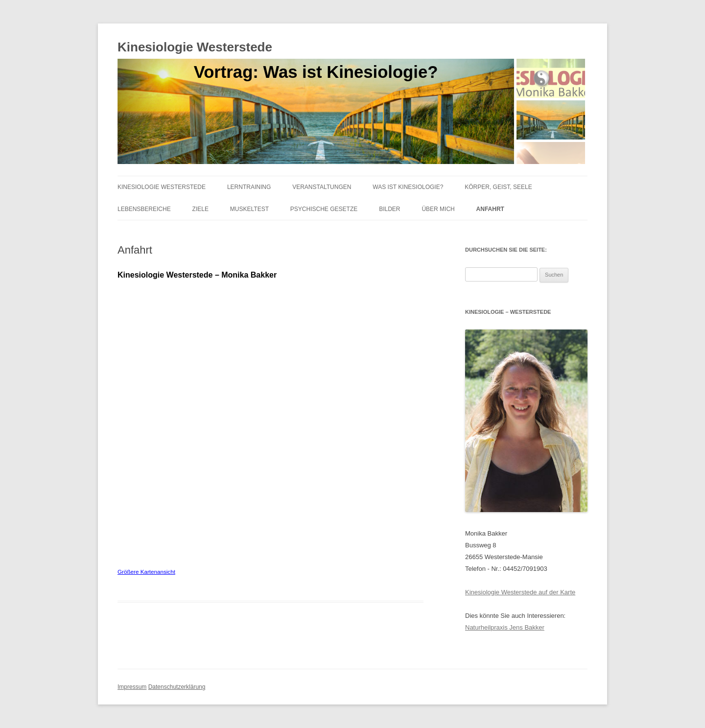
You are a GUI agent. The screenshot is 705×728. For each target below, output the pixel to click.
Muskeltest (249, 209)
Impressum (132, 687)
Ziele (200, 209)
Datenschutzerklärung (177, 687)
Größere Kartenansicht (146, 572)
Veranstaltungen (322, 187)
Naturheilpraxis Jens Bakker (505, 627)
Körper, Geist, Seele (498, 187)
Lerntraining (249, 187)
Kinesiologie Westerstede (195, 47)
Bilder (389, 209)
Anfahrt (490, 209)
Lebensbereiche (144, 209)
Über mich (438, 209)
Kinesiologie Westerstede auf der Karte (520, 592)
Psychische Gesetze (324, 209)
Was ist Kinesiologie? (408, 187)
